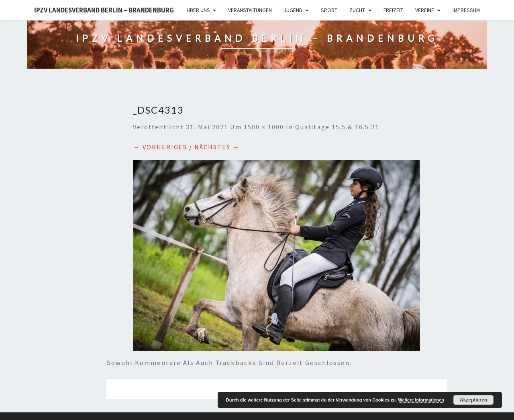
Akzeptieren (473, 400)
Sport (329, 10)
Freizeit (393, 10)
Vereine (425, 10)
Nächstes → (217, 147)
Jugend (293, 10)
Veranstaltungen (250, 10)
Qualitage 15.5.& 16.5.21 (337, 127)
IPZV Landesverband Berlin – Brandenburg (104, 10)
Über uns (198, 10)
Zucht (357, 10)
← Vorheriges (160, 147)
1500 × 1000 (264, 127)
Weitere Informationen (421, 400)
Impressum (466, 10)
